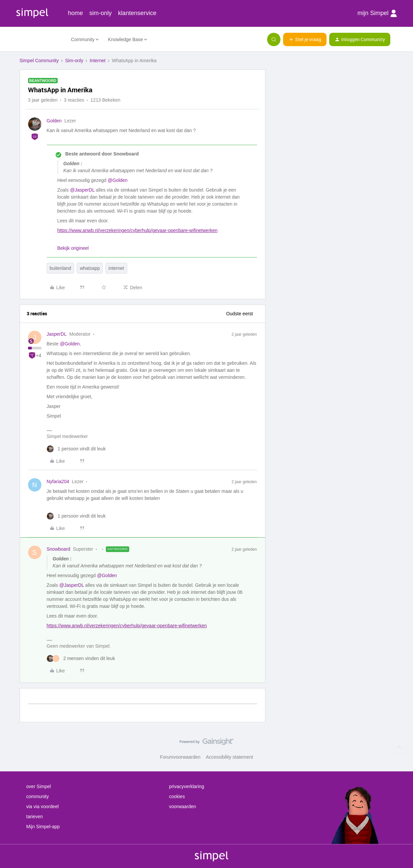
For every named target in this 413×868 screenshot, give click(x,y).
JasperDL (57, 334)
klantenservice (137, 13)
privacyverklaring (186, 786)
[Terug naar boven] (400, 747)
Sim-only (74, 61)
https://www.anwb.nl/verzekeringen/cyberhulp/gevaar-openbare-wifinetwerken (138, 230)
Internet (97, 61)
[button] (305, 39)
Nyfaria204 (58, 481)
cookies (177, 796)
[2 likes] (81, 659)
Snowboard (59, 549)
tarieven (35, 817)
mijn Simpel (377, 13)
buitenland (61, 268)
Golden (54, 121)
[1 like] (76, 449)
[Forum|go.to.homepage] (41, 39)
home (76, 13)
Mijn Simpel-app (43, 827)
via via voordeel (43, 806)
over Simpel (39, 786)
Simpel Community (39, 61)
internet (116, 268)
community (38, 796)
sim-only (100, 13)
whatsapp (90, 268)
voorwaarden (182, 806)
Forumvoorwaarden (180, 757)
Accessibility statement (229, 757)
